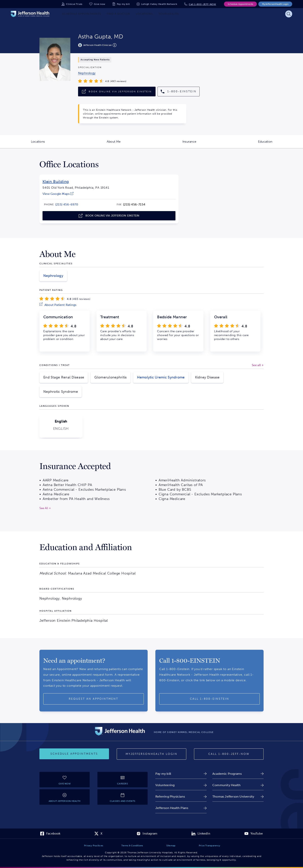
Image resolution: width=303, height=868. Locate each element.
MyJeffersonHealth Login (275, 4)
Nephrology (53, 276)
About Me (129, 144)
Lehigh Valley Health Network (159, 4)
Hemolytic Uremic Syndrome (161, 377)
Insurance (205, 144)
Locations (53, 144)
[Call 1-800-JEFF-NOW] (229, 754)
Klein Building (56, 181)
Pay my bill (123, 4)
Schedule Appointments (240, 4)
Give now (100, 4)
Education (280, 144)
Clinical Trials (74, 4)
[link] (87, 73)
